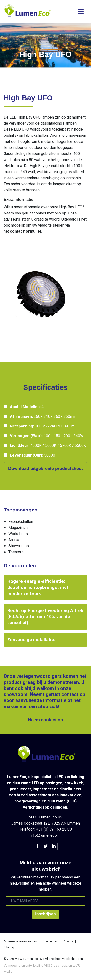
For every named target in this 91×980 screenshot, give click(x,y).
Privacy (68, 941)
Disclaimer (50, 941)
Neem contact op (45, 720)
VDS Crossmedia (56, 966)
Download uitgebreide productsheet (45, 469)
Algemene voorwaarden (20, 941)
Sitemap (9, 947)
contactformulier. (26, 231)
